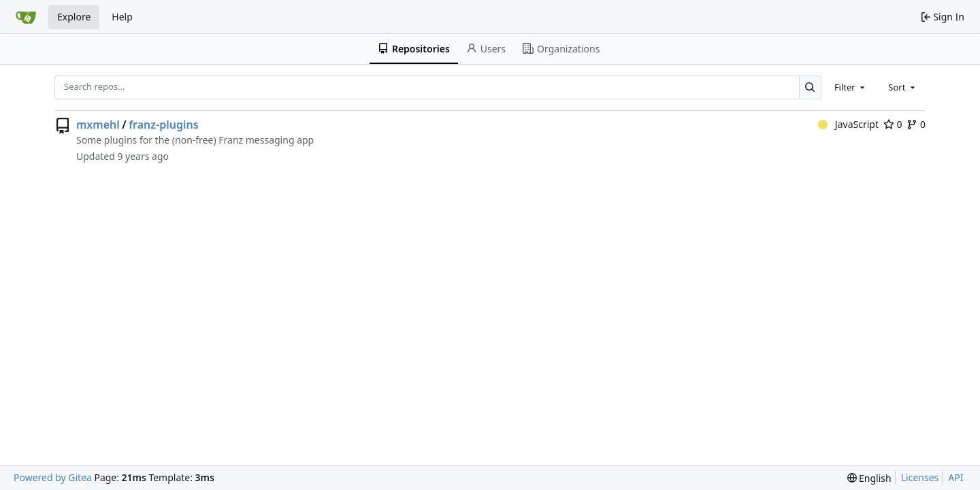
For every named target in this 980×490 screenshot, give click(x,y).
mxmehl (98, 125)
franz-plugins (163, 125)
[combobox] (851, 87)
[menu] (869, 478)
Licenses (920, 477)
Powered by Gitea (53, 477)
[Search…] (810, 87)
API (955, 477)
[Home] (26, 17)
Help (122, 17)
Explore (74, 17)
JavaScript (848, 124)
